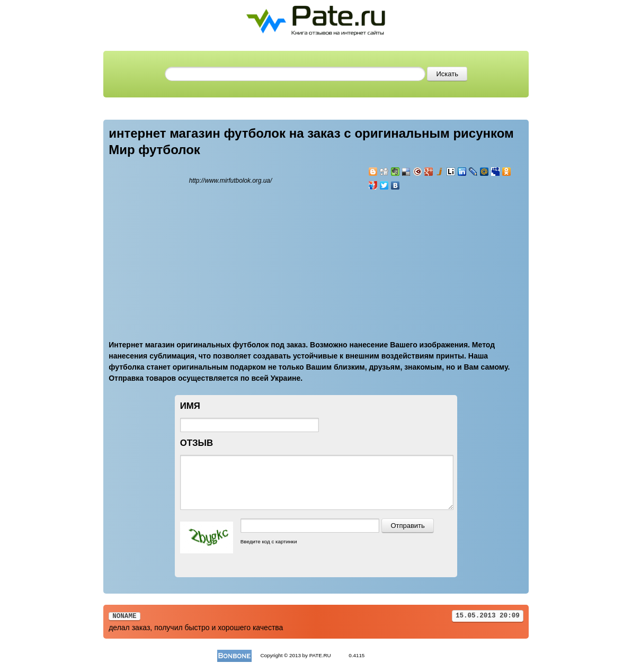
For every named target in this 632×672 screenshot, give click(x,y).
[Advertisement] (432, 259)
